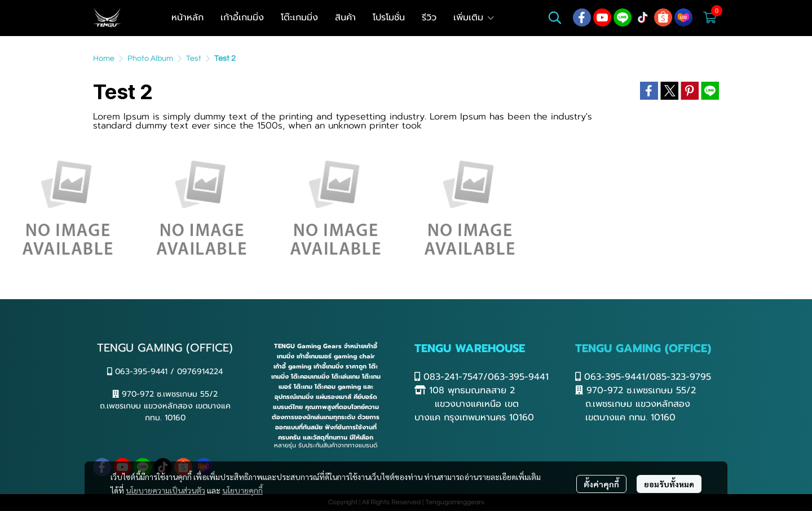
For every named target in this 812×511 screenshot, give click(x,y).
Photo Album (150, 59)
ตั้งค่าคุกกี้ (601, 484)
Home (104, 59)
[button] (555, 17)
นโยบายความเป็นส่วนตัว (166, 490)
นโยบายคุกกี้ (242, 490)
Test (194, 59)
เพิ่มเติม (474, 17)
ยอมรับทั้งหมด (669, 484)
